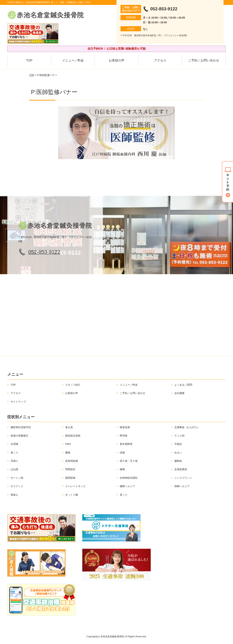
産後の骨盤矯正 (19, 436)
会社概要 (179, 393)
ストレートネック (75, 486)
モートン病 (17, 478)
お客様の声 (117, 60)
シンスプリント (183, 478)
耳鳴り (14, 461)
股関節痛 (70, 478)
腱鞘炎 (178, 461)
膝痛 (122, 469)
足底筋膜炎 (181, 469)
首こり (124, 495)
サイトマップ (18, 402)
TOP (29, 60)
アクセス (160, 60)
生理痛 (14, 444)
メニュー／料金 (73, 60)
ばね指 (14, 469)
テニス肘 (179, 436)
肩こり (14, 453)
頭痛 (122, 453)
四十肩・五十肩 (129, 461)
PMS (68, 444)
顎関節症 (70, 469)
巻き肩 (69, 427)
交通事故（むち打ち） (187, 427)
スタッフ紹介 (73, 385)
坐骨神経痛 (72, 461)
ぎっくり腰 (72, 495)
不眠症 (178, 444)
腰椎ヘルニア (127, 486)
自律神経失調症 (129, 478)
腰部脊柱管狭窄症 (21, 427)
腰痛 (68, 453)
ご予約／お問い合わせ (204, 60)
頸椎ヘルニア (182, 486)
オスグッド (17, 486)
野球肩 (124, 436)
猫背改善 (125, 427)
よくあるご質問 (183, 385)
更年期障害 (126, 444)
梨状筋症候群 (73, 436)
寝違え (14, 495)
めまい (178, 453)
